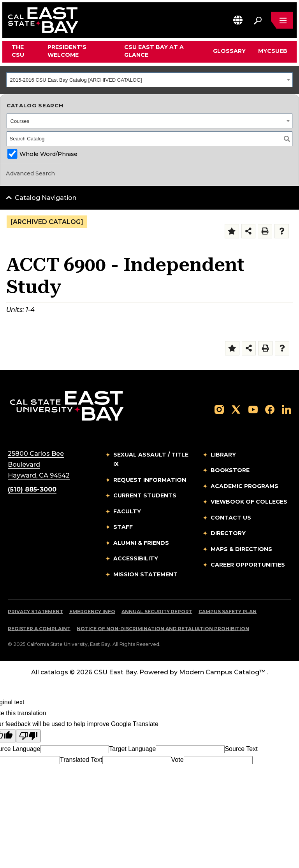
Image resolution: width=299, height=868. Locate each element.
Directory (228, 533)
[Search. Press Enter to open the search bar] (258, 20)
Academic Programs (244, 486)
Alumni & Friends (141, 543)
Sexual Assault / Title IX (151, 459)
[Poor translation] (28, 736)
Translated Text (81, 760)
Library (223, 455)
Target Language (132, 749)
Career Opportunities (248, 565)
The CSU (18, 51)
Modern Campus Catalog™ (223, 672)
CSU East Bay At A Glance (154, 51)
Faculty (127, 511)
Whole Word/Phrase (48, 154)
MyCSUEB (273, 51)
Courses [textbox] (20, 121)
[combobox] (149, 80)
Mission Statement (145, 574)
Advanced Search (30, 173)
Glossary (229, 51)
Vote (178, 760)
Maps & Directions (241, 549)
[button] (238, 20)
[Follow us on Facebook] (270, 409)
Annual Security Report (157, 612)
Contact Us (231, 518)
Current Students (145, 495)
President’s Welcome (67, 51)
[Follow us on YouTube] (253, 409)
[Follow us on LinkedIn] (287, 409)
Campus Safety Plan (228, 612)
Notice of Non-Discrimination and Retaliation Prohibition (163, 629)
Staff (123, 527)
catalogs (54, 672)
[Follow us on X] (236, 409)
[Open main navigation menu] (282, 20)
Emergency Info (92, 612)
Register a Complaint (39, 629)
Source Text (241, 749)
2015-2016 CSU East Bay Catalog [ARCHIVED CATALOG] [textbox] (76, 80)
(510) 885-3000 (32, 489)
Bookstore (230, 470)
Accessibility (136, 558)
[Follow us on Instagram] (219, 409)
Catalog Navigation (46, 198)
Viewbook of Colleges (249, 502)
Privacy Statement (35, 612)
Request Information (150, 480)
